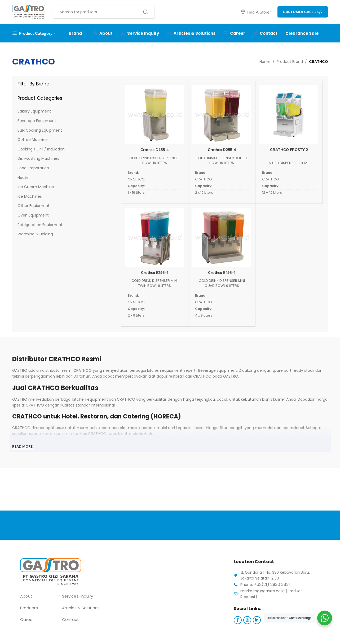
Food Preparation (33, 168)
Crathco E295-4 (155, 273)
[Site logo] (29, 12)
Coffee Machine (33, 140)
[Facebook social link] (238, 620)
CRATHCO (136, 179)
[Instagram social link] (247, 620)
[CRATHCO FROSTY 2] (289, 115)
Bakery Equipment (34, 111)
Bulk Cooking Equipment (40, 130)
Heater (24, 178)
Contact (70, 619)
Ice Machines (30, 196)
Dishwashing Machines (38, 158)
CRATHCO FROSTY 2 (289, 150)
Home (265, 62)
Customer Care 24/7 (303, 12)
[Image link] (51, 571)
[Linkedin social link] (257, 620)
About (26, 596)
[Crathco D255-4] (222, 115)
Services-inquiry (78, 596)
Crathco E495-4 (222, 273)
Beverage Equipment (37, 121)
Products (29, 608)
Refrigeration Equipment (40, 225)
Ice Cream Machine (36, 187)
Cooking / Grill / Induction (41, 149)
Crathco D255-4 (222, 150)
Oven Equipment (33, 215)
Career (27, 619)
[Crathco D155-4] (154, 115)
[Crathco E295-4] (154, 237)
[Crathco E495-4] (222, 237)
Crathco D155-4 (154, 150)
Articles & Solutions (81, 608)
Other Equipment (34, 206)
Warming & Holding (35, 234)
